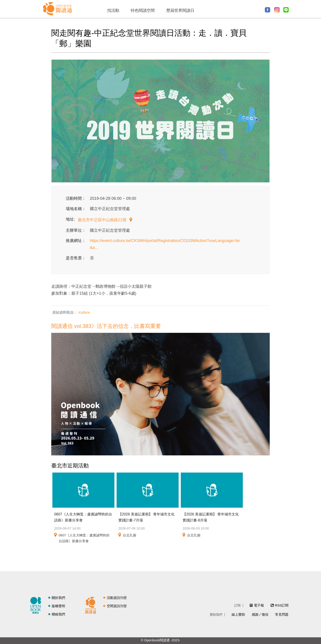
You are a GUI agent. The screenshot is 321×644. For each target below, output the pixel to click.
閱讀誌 (37, 605)
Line (286, 10)
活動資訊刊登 (117, 598)
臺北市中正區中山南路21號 (103, 220)
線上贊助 (238, 614)
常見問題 (282, 614)
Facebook (267, 10)
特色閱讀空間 (143, 10)
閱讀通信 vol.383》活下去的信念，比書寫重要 (106, 326)
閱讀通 (92, 605)
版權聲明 (58, 606)
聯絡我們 (58, 614)
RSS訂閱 (282, 605)
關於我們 (58, 598)
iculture (84, 312)
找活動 (113, 10)
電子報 (259, 605)
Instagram (277, 10)
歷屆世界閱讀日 (180, 10)
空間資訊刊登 (117, 606)
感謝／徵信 (260, 614)
